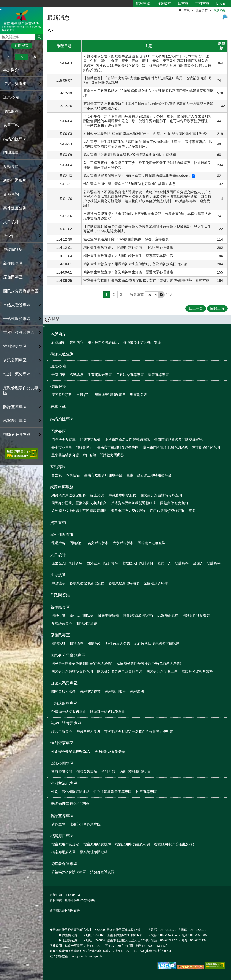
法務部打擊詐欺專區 (85, 824)
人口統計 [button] (11, 222)
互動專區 (58, 467)
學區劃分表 (139, 395)
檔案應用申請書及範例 (133, 844)
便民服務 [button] (11, 111)
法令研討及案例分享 (110, 752)
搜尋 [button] (39, 37)
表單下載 (11, 125)
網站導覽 (143, 3)
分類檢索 (164, 3)
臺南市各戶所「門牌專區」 (72, 447)
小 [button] (8, 57)
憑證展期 (137, 691)
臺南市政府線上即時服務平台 (149, 475)
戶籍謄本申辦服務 (122, 495)
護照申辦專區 (62, 731)
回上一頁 (196, 308)
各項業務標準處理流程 (87, 583)
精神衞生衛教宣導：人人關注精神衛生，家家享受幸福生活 (128, 256)
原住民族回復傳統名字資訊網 (157, 644)
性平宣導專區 (146, 792)
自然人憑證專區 (64, 683)
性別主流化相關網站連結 (70, 792)
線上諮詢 (97, 495)
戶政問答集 (13, 250)
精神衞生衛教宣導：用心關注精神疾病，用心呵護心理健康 (128, 247)
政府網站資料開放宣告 (65, 911)
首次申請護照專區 (66, 723)
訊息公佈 (202, 10)
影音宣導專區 (158, 375)
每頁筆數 (137, 294)
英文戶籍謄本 (98, 543)
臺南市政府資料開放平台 (103, 475)
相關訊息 (58, 644)
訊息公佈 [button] (11, 97)
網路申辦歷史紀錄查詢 (128, 511)
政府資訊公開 (62, 772)
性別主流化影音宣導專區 (113, 792)
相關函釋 (76, 644)
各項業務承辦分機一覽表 (142, 342)
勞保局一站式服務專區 (69, 712)
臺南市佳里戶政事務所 (22, 20)
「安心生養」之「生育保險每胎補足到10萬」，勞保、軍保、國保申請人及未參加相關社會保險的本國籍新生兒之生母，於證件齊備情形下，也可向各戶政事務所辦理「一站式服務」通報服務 (147, 121)
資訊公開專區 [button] (15, 360)
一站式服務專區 (64, 703)
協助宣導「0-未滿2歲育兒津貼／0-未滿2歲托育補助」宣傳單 (130, 155)
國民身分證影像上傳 (162, 671)
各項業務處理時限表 (124, 583)
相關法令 (95, 644)
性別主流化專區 (64, 783)
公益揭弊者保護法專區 (69, 872)
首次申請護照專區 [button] (19, 332)
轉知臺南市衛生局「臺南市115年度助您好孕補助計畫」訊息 (129, 184)
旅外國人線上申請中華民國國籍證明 (79, 511)
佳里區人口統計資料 (67, 563)
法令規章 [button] (11, 236)
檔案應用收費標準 (97, 844)
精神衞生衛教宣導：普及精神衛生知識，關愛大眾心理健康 (128, 272)
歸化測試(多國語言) (138, 616)
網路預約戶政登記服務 (69, 495)
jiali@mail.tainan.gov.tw (87, 956)
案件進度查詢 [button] (15, 208)
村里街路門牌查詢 (206, 447)
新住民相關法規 (82, 616)
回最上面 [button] (217, 308)
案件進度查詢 (62, 535)
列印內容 (225, 17)
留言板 (57, 475)
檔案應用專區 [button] (15, 421)
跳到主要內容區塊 (2, 2)
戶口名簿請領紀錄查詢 (167, 511)
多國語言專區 (62, 623)
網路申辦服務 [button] (15, 180)
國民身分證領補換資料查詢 (161, 495)
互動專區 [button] (11, 167)
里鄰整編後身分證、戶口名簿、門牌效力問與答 (88, 455)
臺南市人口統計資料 (173, 563)
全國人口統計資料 (207, 563)
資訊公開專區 (62, 763)
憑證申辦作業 (90, 691)
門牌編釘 (76, 543)
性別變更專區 (62, 743)
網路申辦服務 (62, 487)
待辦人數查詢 (15, 84)
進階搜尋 (22, 45)
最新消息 (220, 10)
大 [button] (35, 57)
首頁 (187, 10)
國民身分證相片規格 (197, 671)
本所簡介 (58, 334)
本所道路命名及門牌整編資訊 (127, 440)
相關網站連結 (87, 623)
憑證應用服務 (115, 691)
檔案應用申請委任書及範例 (175, 844)
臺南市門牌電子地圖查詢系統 (165, 447)
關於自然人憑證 (63, 691)
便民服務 (58, 387)
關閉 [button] (55, 319)
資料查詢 (11, 194)
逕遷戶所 (58, 543)
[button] (161, 295)
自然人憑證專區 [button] (17, 305)
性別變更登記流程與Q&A (71, 752)
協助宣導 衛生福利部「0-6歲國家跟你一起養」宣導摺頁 (126, 239)
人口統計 (58, 555)
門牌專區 (58, 431)
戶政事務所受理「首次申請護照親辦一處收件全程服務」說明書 (125, 731)
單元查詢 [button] (51, 31)
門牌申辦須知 (90, 440)
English (222, 3)
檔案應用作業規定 (65, 844)
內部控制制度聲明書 (135, 772)
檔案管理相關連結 (94, 852)
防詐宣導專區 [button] (15, 407)
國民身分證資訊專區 (68, 655)
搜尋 (3, 36)
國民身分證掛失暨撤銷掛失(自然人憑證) (82, 664)
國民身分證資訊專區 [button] (21, 291)
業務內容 (76, 342)
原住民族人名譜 (118, 644)
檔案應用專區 (62, 836)
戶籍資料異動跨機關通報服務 (133, 503)
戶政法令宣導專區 (130, 375)
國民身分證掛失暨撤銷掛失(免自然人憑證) (149, 664)
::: (2, 8)
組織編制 (58, 342)
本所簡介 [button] (11, 70)
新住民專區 (60, 607)
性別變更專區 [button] (15, 346)
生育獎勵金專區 (100, 375)
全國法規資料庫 (156, 583)
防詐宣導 (58, 824)
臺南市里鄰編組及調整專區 (118, 447)
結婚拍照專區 (15, 139)
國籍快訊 (58, 616)
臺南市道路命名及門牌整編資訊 (178, 440)
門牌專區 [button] (11, 153)
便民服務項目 (62, 395)
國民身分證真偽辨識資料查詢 (120, 671)
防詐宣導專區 (62, 816)
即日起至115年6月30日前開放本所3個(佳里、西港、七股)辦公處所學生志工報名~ (146, 134)
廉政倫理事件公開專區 (21, 390)
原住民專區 (60, 635)
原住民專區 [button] (13, 277)
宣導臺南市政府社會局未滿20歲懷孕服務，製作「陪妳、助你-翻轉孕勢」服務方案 (146, 280)
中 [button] (21, 57)
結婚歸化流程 (168, 616)
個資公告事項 (87, 772)
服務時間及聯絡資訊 (103, 342)
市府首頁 (202, 3)
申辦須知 (83, 395)
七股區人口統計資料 (138, 563)
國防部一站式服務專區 (108, 712)
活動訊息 (76, 375)
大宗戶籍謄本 (123, 543)
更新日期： (57, 895)
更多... (194, 511)
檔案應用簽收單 (63, 852)
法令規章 (58, 575)
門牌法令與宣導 (63, 440)
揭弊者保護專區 (64, 864)
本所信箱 (73, 475)
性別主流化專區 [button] (17, 374)
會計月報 (108, 772)
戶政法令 (58, 583)
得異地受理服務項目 (110, 395)
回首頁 (183, 3)
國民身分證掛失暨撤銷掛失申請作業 (79, 503)
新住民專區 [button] (13, 263)
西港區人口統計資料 (102, 563)
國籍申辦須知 (108, 616)
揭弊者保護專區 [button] (17, 434)
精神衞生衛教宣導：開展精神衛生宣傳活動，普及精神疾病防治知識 (135, 264)
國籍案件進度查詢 (174, 503)
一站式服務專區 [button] (17, 319)
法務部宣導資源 (102, 872)
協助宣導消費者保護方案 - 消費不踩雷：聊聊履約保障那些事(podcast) (137, 176)
